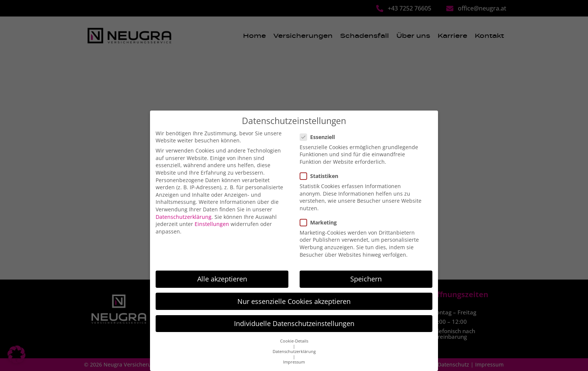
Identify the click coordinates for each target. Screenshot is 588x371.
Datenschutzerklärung (184, 210)
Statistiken (321, 170)
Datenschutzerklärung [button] (294, 345)
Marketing (321, 216)
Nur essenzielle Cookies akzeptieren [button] (294, 295)
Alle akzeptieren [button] (222, 272)
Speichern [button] (366, 272)
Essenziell (320, 131)
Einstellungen (212, 218)
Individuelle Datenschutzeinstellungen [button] (294, 317)
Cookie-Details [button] (294, 335)
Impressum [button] (294, 356)
